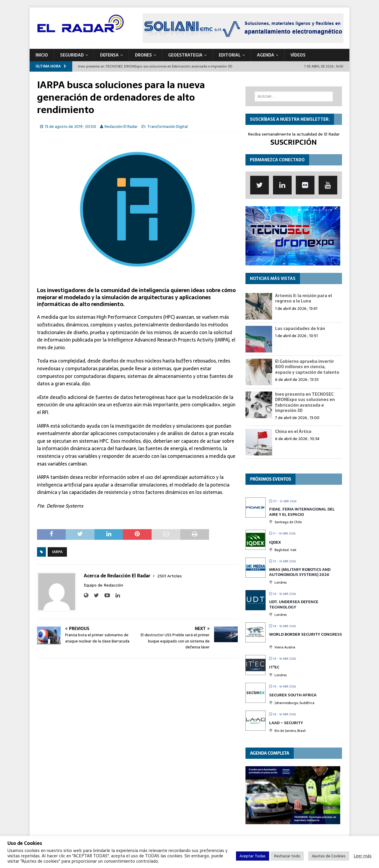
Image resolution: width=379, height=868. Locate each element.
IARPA (57, 552)
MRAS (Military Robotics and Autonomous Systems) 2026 (300, 572)
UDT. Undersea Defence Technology (294, 604)
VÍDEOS (298, 55)
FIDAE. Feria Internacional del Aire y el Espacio (302, 512)
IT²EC (274, 667)
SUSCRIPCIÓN (294, 142)
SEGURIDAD (72, 55)
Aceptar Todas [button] (253, 856)
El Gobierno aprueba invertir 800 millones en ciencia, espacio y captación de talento (307, 367)
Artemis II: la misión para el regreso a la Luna (303, 298)
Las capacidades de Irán (300, 328)
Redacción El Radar (121, 127)
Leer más (363, 856)
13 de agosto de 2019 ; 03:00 (70, 127)
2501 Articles (170, 576)
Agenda (266, 55)
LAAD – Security (286, 723)
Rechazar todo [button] (287, 856)
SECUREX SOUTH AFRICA (293, 695)
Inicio (42, 55)
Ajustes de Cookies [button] (329, 856)
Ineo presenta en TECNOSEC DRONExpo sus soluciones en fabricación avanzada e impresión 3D (305, 402)
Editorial (230, 55)
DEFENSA (109, 55)
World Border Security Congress (306, 634)
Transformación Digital (167, 127)
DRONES (143, 55)
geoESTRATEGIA (185, 55)
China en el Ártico (293, 431)
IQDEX (275, 542)
